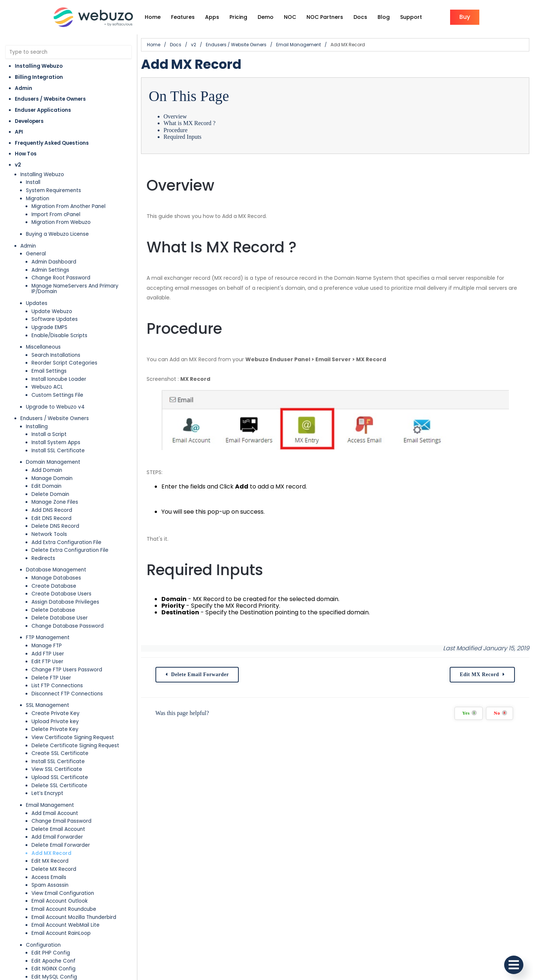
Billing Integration (39, 77)
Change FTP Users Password (67, 670)
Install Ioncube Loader (59, 379)
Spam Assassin (50, 885)
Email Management (50, 805)
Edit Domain (46, 486)
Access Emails (49, 877)
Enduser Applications (43, 110)
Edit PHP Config (51, 953)
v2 (18, 165)
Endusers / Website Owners (50, 99)
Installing (37, 427)
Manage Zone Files (55, 502)
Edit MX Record (50, 861)
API (19, 132)
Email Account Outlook (60, 901)
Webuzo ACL (47, 387)
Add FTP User (48, 654)
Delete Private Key (55, 729)
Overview (175, 116)
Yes (470, 713)
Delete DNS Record (55, 526)
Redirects (43, 558)
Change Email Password (61, 821)
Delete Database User (60, 618)
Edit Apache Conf (53, 961)
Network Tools (49, 534)
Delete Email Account (58, 829)
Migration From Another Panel (68, 206)
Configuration (43, 945)
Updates (37, 303)
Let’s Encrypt (47, 793)
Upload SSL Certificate (60, 777)
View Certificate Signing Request (73, 737)
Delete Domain (50, 494)
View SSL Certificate (57, 769)
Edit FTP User (47, 662)
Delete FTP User (51, 678)
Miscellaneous (43, 347)
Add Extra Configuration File (66, 542)
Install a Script (49, 434)
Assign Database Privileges (65, 602)
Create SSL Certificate (60, 753)
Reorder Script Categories (64, 363)
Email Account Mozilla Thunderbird (74, 917)
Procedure (176, 130)
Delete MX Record (54, 869)
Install (33, 182)
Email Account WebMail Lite (66, 925)
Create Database (54, 586)
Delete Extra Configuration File (70, 550)
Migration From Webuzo (61, 222)
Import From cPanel (56, 214)
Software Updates (55, 319)
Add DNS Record (52, 510)
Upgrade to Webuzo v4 (55, 407)
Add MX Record (51, 853)
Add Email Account (55, 813)
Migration (38, 199)
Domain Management (53, 462)
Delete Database (53, 610)
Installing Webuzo (39, 66)
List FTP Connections (57, 686)
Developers (29, 121)
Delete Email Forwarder (61, 845)
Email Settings (49, 371)
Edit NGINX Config (53, 969)
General (36, 254)
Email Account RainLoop (61, 933)
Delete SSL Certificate (59, 786)
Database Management (56, 570)
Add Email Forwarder (57, 837)
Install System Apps (56, 442)
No (500, 713)
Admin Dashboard (54, 262)
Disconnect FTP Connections (67, 694)
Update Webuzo (52, 311)
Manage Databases (56, 578)
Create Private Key (56, 713)
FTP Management (48, 637)
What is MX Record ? (190, 123)
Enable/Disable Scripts (59, 335)
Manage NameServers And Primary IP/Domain (75, 289)
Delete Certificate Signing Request (75, 746)
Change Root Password (61, 278)
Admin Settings (50, 270)
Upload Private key (55, 721)
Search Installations (56, 355)
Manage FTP (47, 646)
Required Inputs (183, 137)
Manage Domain (52, 478)
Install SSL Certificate (58, 451)
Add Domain (47, 470)
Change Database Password (68, 626)
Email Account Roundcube (64, 909)
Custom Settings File (57, 395)
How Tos (26, 154)
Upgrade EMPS (49, 327)
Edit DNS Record (51, 518)
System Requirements (53, 190)
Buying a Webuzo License (57, 234)
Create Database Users (61, 594)
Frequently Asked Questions (52, 143)
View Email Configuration (63, 893)
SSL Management (48, 705)
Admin (24, 88)
